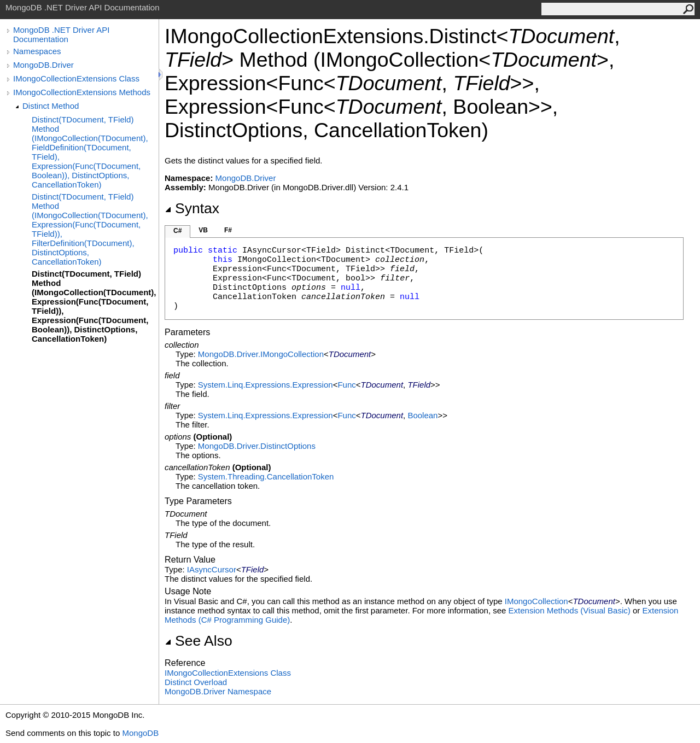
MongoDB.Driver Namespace (218, 691)
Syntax (192, 208)
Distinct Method (51, 106)
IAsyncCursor (212, 569)
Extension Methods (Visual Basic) (570, 610)
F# (228, 230)
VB (203, 230)
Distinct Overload (196, 682)
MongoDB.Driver (43, 65)
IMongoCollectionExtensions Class (76, 78)
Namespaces (37, 51)
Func (346, 385)
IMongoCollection (536, 601)
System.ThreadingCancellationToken (266, 476)
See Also (199, 641)
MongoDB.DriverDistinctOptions (257, 446)
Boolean (422, 415)
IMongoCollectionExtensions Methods (82, 92)
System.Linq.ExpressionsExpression (266, 385)
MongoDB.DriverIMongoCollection (261, 354)
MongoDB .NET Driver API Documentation (61, 34)
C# (177, 231)
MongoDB (140, 733)
